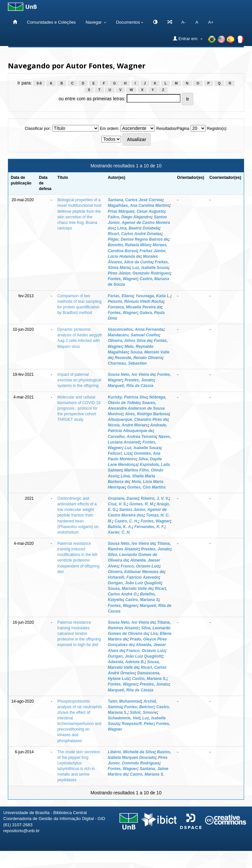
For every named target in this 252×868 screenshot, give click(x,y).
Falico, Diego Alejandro (129, 217)
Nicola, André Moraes (128, 425)
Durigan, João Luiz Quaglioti (134, 583)
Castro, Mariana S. (149, 679)
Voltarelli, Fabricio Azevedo (133, 577)
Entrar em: (188, 38)
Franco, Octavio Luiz (140, 566)
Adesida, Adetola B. (126, 662)
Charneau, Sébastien (127, 363)
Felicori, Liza (120, 453)
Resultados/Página (173, 129)
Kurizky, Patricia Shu (127, 397)
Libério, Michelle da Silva (131, 752)
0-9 (39, 83)
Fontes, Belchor (139, 707)
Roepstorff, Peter (138, 724)
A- (184, 22)
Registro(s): (217, 129)
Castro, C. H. (126, 521)
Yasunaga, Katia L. (153, 296)
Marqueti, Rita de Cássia (130, 386)
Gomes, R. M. (142, 504)
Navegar (96, 22)
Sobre (241, 861)
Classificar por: (38, 129)
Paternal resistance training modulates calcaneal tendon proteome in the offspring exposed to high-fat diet (79, 634)
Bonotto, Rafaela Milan (129, 245)
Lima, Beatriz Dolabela (138, 228)
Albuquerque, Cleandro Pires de (138, 420)
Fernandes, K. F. (149, 527)
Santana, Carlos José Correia (135, 200)
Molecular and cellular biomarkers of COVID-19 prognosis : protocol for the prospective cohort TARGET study (79, 409)
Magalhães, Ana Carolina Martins (138, 205)
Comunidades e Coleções (51, 22)
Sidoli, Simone (144, 712)
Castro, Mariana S (142, 600)
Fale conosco (213, 861)
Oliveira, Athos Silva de (129, 341)
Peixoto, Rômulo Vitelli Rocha (136, 301)
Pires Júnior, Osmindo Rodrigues (139, 273)
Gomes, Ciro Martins (147, 487)
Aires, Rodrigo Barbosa (147, 414)
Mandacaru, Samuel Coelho (133, 335)
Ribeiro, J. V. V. (155, 498)
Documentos (130, 22)
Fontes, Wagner (122, 279)
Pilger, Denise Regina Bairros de (138, 239)
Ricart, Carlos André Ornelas (135, 234)
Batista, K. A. (120, 527)
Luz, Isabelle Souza (150, 268)
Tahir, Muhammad (124, 701)
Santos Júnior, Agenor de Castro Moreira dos (139, 223)
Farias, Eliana (120, 296)
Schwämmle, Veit (124, 718)
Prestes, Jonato (139, 380)
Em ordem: (110, 129)
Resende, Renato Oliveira (139, 358)
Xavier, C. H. (119, 532)
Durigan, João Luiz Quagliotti (135, 656)
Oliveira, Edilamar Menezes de (136, 572)
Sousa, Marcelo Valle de (130, 589)
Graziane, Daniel (123, 498)
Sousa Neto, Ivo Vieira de (131, 374)
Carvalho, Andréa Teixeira (132, 437)
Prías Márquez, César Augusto (136, 211)
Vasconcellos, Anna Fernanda (136, 329)
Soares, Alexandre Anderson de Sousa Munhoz (136, 408)
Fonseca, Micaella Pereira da (134, 307)
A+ (211, 22)
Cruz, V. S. (117, 504)
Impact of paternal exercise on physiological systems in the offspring (79, 380)
